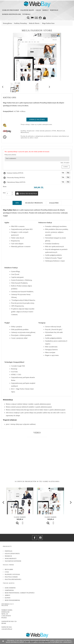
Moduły (45, 10)
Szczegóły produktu (34, 203)
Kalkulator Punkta (12, 553)
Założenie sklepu (27, 10)
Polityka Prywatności (13, 579)
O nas (7, 572)
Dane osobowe (10, 588)
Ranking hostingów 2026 (12, 14)
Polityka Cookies (11, 577)
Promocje (8, 556)
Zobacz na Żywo (37, 120)
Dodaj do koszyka (28, 193)
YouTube (40, 537)
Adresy (8, 595)
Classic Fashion (20, 517)
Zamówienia (9, 590)
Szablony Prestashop (11, 10)
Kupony (8, 598)
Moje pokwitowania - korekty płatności (20, 593)
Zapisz (66, 167)
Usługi (38, 10)
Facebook (34, 537)
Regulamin (9, 569)
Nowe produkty (11, 558)
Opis (17, 203)
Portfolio (54, 10)
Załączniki (54, 203)
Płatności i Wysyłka (12, 574)
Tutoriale (26, 14)
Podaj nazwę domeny (10, 155)
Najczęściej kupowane (13, 561)
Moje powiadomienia (12, 600)
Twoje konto (9, 583)
